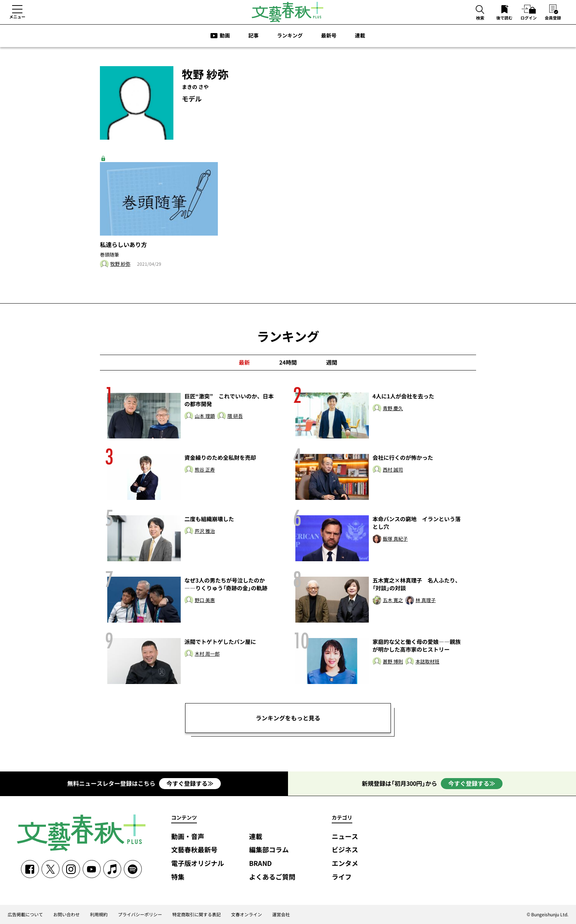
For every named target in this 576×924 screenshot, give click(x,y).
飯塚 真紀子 (395, 539)
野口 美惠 (205, 600)
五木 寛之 (393, 600)
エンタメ (345, 864)
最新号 (329, 35)
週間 (332, 362)
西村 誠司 (393, 470)
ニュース (345, 837)
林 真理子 (426, 600)
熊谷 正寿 (205, 470)
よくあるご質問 (272, 877)
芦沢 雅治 (205, 531)
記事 (253, 35)
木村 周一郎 (207, 654)
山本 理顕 (205, 416)
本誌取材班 (427, 662)
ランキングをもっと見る (288, 718)
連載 (360, 35)
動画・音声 (188, 837)
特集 (178, 877)
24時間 (288, 362)
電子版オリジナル (198, 864)
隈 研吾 (235, 416)
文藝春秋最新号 (194, 850)
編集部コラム (269, 850)
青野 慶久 (393, 409)
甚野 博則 (393, 662)
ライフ (342, 877)
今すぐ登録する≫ (190, 783)
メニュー (17, 17)
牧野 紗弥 (120, 264)
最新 (244, 362)
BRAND (260, 864)
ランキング (290, 35)
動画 (225, 35)
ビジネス (345, 850)
